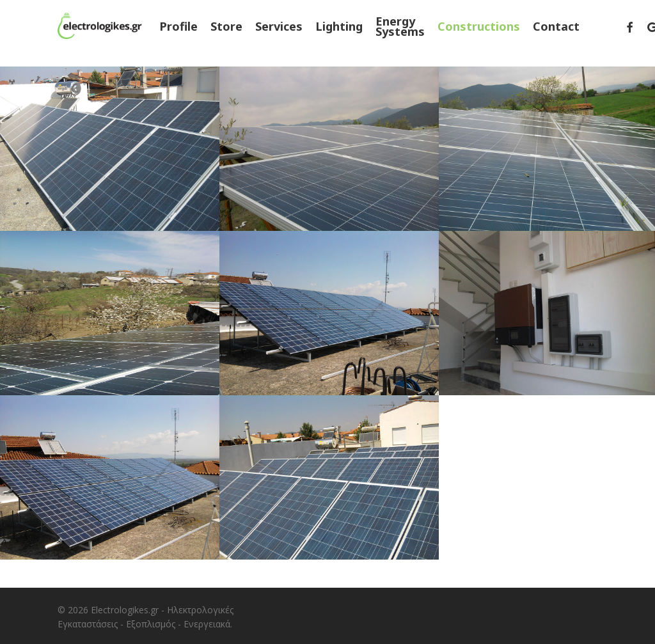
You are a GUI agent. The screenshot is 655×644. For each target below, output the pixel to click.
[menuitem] (606, 33)
